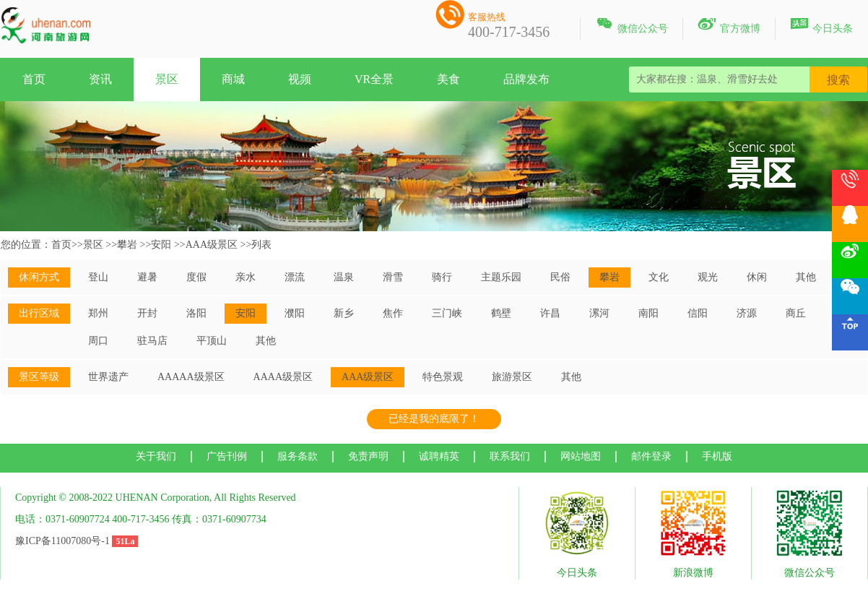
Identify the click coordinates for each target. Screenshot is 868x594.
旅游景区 (512, 377)
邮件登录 (651, 456)
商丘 (796, 313)
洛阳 (196, 313)
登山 (98, 277)
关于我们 (156, 456)
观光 (708, 277)
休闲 (757, 277)
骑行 (442, 277)
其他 (806, 277)
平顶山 (212, 341)
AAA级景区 (212, 245)
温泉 (344, 277)
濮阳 (295, 313)
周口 (98, 341)
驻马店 (152, 341)
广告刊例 (227, 456)
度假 (196, 277)
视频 (300, 79)
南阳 (648, 313)
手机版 (717, 456)
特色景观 (443, 377)
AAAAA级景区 (191, 377)
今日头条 (821, 26)
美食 (448, 79)
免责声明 (368, 456)
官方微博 (729, 26)
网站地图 (581, 456)
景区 (167, 79)
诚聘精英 (439, 456)
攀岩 (127, 245)
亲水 (246, 277)
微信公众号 (632, 26)
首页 (34, 79)
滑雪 (393, 277)
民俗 (560, 277)
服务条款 (298, 456)
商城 (233, 79)
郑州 (98, 313)
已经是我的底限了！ (434, 419)
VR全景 (374, 79)
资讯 (100, 79)
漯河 (599, 313)
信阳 (698, 313)
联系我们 (510, 456)
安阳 (161, 245)
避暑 (147, 277)
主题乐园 (501, 277)
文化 (659, 277)
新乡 (344, 313)
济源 (747, 313)
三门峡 (447, 313)
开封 (147, 313)
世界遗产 (108, 377)
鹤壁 (501, 313)
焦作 (393, 313)
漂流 (295, 277)
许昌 (550, 313)
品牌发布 (526, 79)
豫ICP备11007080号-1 (62, 541)
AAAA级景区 (283, 377)
